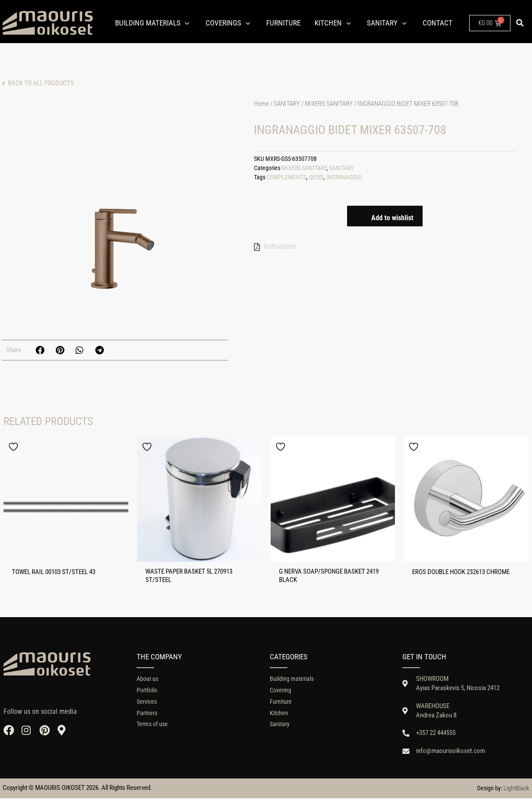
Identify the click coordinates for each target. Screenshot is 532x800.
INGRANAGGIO (344, 177)
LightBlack (516, 790)
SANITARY (287, 104)
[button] (520, 23)
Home (261, 104)
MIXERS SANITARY (329, 104)
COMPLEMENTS (286, 177)
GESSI (316, 177)
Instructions (280, 246)
